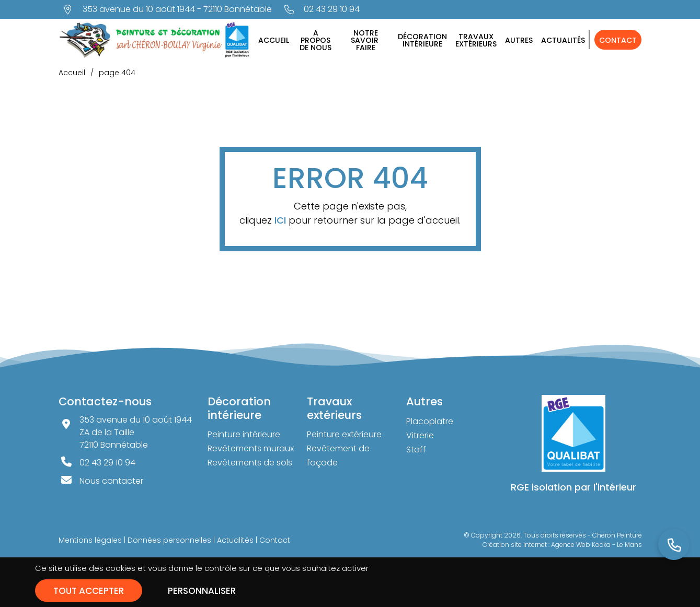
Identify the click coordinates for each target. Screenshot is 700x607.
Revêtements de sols (250, 463)
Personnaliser (202, 591)
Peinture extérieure (344, 434)
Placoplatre (430, 421)
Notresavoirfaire (366, 40)
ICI (280, 220)
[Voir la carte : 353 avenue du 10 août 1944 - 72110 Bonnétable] (168, 9)
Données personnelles (169, 540)
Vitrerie (420, 435)
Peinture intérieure (244, 434)
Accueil (274, 40)
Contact (618, 40)
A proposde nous (315, 40)
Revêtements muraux (251, 448)
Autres (519, 40)
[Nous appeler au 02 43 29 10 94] (322, 9)
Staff (416, 450)
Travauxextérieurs (476, 40)
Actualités (563, 40)
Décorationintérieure (422, 40)
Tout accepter (89, 591)
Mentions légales (90, 540)
